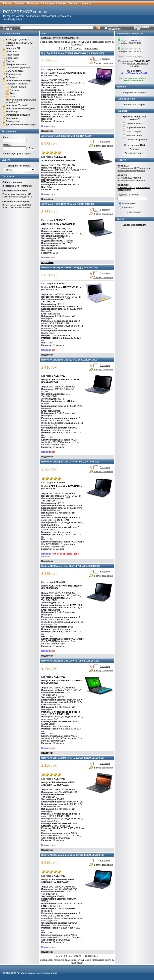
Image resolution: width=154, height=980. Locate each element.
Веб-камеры (12, 77)
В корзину (105, 59)
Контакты (86, 3)
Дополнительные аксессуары (21, 124)
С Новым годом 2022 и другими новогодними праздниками (134, 169)
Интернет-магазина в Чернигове (137, 65)
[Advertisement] (135, 291)
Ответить (134, 149)
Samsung (14, 90)
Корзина (73, 3)
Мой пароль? (26, 154)
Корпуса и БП (13, 48)
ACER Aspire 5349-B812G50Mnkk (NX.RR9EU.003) (68, 204)
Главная (8, 3)
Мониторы (11, 51)
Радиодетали (13, 121)
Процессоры (12, 55)
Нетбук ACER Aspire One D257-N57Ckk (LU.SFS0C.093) (70, 566)
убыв (82, 42)
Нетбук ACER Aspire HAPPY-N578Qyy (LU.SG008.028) (70, 267)
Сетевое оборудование (18, 68)
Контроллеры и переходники (21, 108)
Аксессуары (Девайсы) (18, 40)
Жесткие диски (14, 74)
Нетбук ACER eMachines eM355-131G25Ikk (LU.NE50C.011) (72, 758)
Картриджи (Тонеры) (16, 105)
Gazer (13, 97)
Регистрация (10, 154)
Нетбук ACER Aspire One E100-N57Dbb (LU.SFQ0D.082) (71, 661)
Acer (12, 93)
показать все (91, 48)
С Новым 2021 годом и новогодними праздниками (131, 179)
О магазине (49, 3)
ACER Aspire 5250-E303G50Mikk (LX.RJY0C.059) (67, 136)
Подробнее (47, 131)
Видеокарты (12, 58)
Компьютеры (13, 112)
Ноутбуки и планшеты (17, 84)
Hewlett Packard (18, 87)
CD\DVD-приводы (15, 71)
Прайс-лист (33, 3)
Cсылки (62, 3)
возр (76, 42)
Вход (32, 148)
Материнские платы (16, 64)
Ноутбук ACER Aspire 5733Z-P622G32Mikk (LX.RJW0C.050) (73, 53)
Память (10, 61)
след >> (78, 48)
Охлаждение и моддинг (18, 115)
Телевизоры (12, 118)
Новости (20, 3)
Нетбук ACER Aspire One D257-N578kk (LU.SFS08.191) (70, 462)
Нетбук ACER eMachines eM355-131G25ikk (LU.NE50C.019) (72, 855)
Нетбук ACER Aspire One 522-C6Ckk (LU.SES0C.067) (69, 360)
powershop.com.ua (47, 973)
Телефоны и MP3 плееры (19, 80)
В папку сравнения (103, 63)
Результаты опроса (135, 153)
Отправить (135, 212)
